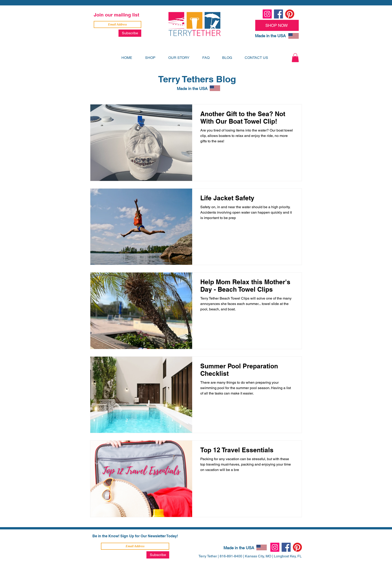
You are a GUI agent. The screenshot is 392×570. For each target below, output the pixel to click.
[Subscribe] (130, 33)
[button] (295, 58)
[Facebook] (278, 14)
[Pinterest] (290, 14)
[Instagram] (267, 14)
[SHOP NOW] (277, 25)
